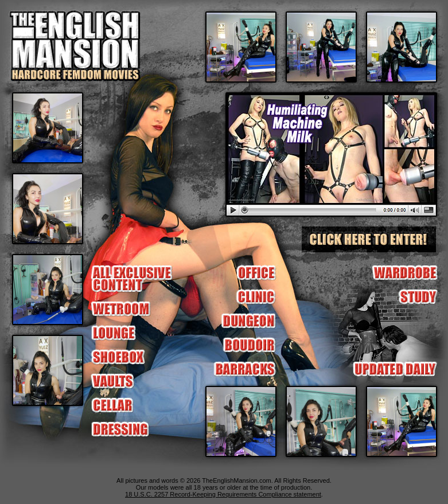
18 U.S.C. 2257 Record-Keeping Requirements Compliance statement (223, 494)
